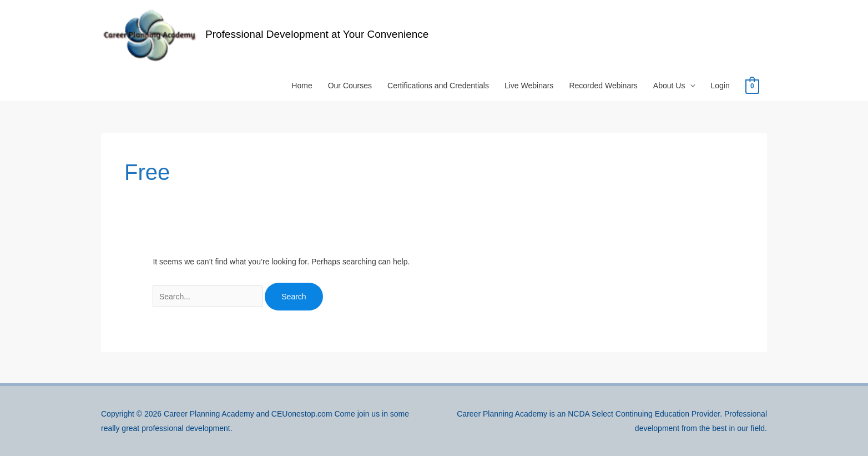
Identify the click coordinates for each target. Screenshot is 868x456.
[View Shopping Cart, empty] (752, 86)
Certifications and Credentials (438, 86)
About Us (669, 86)
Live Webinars (529, 86)
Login (720, 86)
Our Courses (350, 86)
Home (302, 86)
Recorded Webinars (603, 86)
